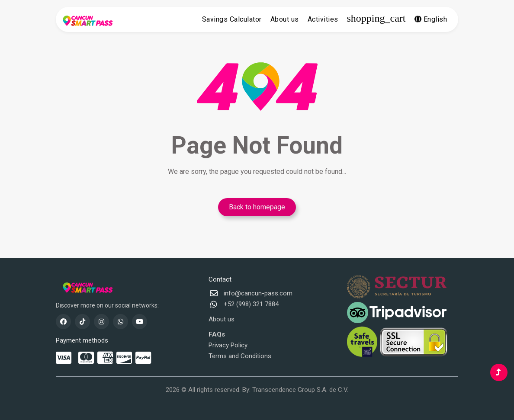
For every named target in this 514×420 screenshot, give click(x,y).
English (431, 19)
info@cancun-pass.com (258, 293)
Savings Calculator (232, 19)
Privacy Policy (228, 345)
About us (285, 19)
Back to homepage (257, 207)
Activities (323, 19)
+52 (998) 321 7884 (251, 304)
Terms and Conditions (240, 356)
